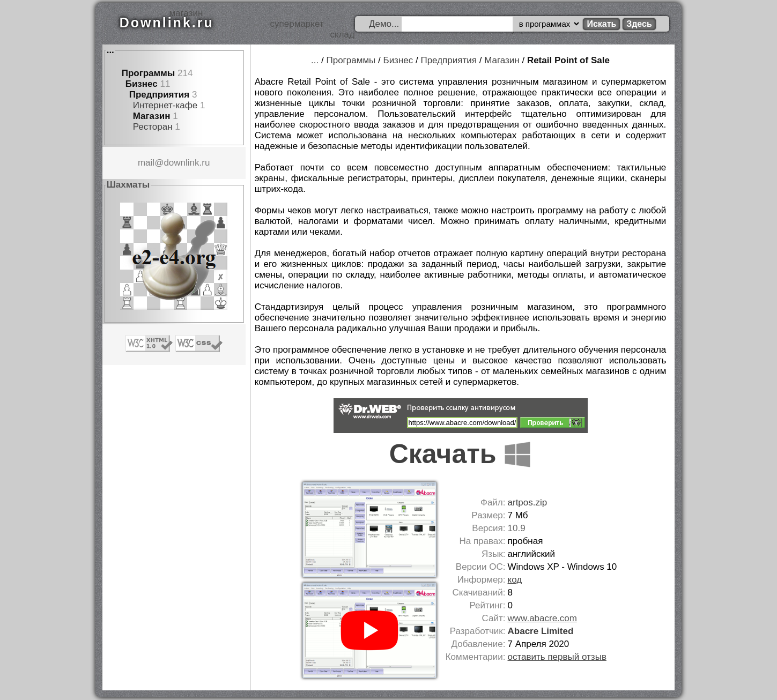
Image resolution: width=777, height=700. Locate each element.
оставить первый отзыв (557, 657)
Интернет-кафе (165, 105)
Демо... (384, 24)
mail (146, 163)
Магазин (152, 116)
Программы (149, 73)
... (110, 50)
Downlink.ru (167, 23)
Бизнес (142, 84)
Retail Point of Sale (568, 60)
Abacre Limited (541, 631)
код (515, 580)
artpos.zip (528, 502)
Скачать (461, 454)
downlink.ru (187, 163)
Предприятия (160, 95)
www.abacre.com (542, 618)
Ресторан (153, 127)
